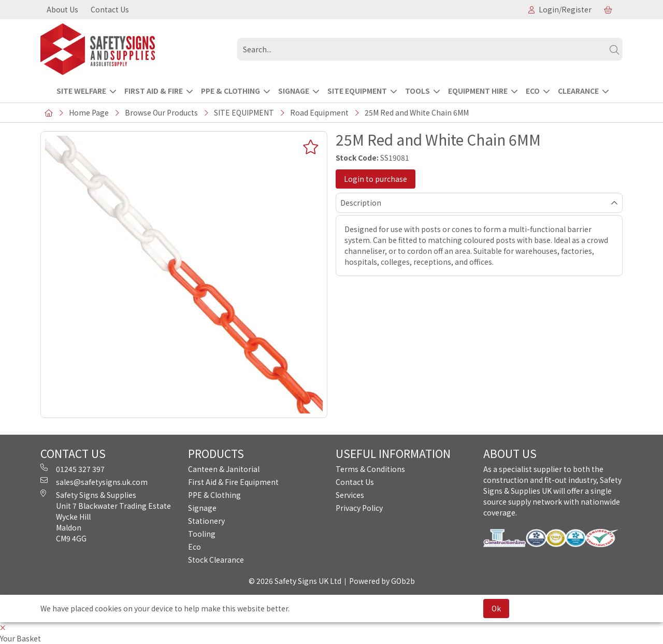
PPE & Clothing (214, 495)
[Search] (614, 49)
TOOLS (417, 91)
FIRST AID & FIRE (154, 91)
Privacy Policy (359, 508)
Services (350, 495)
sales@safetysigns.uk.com (94, 482)
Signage (202, 508)
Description (361, 203)
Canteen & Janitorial (224, 469)
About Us (62, 9)
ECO (533, 91)
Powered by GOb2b (382, 581)
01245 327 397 (73, 469)
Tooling (202, 534)
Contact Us (110, 9)
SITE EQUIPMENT (357, 91)
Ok (496, 608)
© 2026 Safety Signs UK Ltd (295, 581)
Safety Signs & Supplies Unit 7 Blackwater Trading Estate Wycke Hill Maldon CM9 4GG (106, 517)
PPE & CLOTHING (230, 91)
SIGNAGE (294, 91)
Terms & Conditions (370, 469)
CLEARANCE (578, 91)
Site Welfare (81, 91)
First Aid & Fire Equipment (233, 482)
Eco (194, 547)
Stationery (206, 521)
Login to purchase (376, 179)
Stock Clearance (216, 560)
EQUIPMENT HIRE (478, 91)
